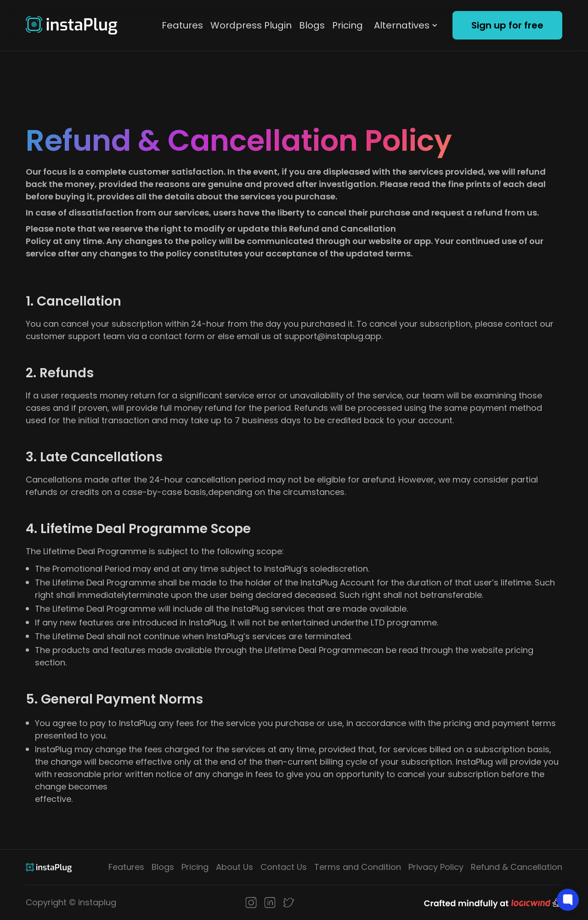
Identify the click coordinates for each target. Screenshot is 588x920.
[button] (406, 25)
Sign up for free (507, 25)
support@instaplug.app (333, 336)
